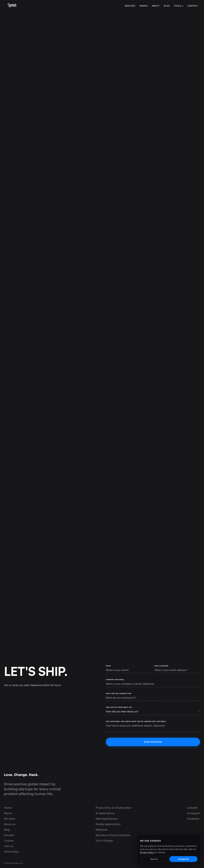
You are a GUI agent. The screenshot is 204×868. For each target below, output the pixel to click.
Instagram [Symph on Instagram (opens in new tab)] (194, 813)
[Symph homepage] (12, 6)
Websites (102, 830)
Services (130, 6)
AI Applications (105, 813)
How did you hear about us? (119, 707)
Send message (153, 742)
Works (144, 6)
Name (108, 666)
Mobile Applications (108, 824)
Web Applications (107, 819)
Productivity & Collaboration (113, 808)
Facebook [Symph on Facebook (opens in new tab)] (193, 819)
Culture (9, 840)
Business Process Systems (113, 835)
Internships (11, 851)
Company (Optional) (115, 680)
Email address (161, 666)
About (156, 6)
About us (10, 824)
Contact (193, 6)
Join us (9, 846)
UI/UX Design (104, 840)
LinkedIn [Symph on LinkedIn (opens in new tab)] (192, 808)
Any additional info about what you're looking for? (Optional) (136, 721)
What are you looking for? (119, 693)
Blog (167, 6)
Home (8, 808)
